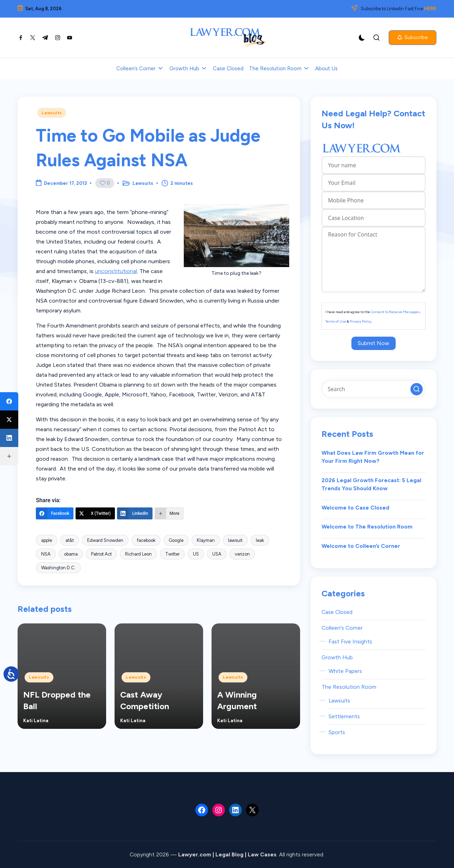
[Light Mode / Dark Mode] (362, 38)
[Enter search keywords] (374, 389)
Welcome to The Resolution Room (367, 527)
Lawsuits (52, 113)
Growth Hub (337, 657)
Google (176, 540)
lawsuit (235, 540)
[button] (413, 38)
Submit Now (374, 343)
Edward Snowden (105, 540)
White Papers (345, 671)
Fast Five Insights (350, 642)
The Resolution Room (349, 687)
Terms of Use (336, 321)
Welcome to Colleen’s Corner (361, 546)
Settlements (344, 716)
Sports (337, 732)
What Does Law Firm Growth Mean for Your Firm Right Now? (373, 457)
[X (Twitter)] (95, 513)
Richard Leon (138, 554)
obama (71, 554)
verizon (242, 554)
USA (217, 554)
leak (260, 540)
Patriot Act (101, 554)
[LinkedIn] (135, 513)
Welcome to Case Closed (355, 508)
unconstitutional (116, 271)
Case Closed (337, 612)
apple (47, 540)
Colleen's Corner (342, 628)
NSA (46, 554)
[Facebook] (55, 513)
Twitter (172, 554)
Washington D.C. (58, 568)
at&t (70, 540)
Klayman (206, 540)
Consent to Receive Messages (395, 312)
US (196, 554)
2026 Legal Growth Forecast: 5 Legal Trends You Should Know (371, 484)
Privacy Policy (361, 321)
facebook (146, 540)
